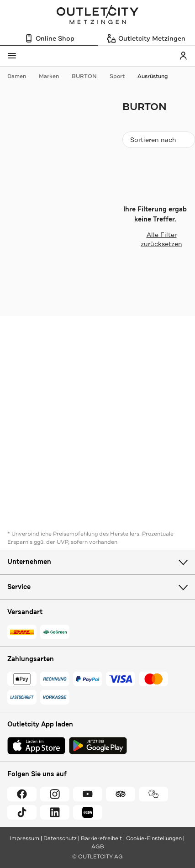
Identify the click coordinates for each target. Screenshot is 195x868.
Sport (122, 76)
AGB (98, 847)
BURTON (89, 76)
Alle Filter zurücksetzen (152, 239)
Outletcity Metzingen (98, 16)
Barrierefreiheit (101, 838)
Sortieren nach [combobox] (158, 142)
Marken (53, 76)
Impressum (24, 838)
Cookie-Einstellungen (154, 838)
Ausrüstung (153, 76)
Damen (21, 76)
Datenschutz (60, 838)
